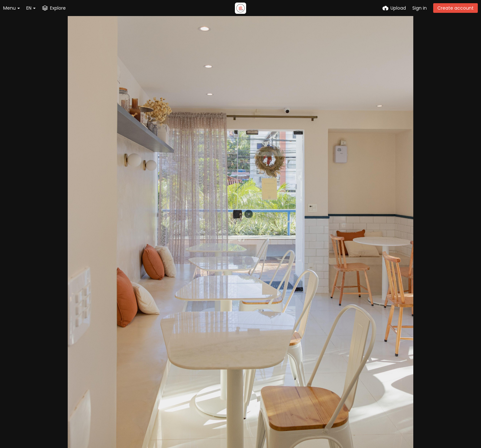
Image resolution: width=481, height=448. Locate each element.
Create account (455, 8)
